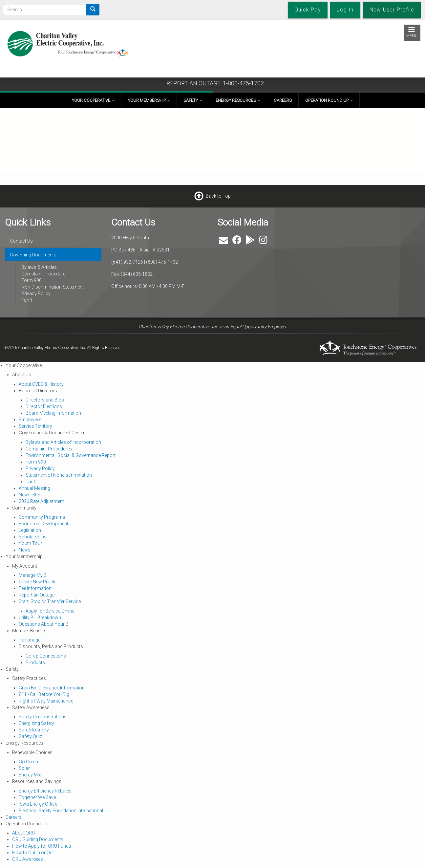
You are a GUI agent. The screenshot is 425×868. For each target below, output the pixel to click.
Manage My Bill (34, 575)
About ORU (23, 833)
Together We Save (37, 797)
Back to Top (218, 196)
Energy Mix (30, 775)
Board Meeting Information (53, 413)
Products (35, 662)
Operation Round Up (329, 100)
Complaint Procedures (49, 449)
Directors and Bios (45, 400)
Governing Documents (33, 255)
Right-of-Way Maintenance (46, 701)
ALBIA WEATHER (372, 241)
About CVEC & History (41, 384)
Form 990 (32, 280)
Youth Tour (30, 543)
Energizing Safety (36, 723)
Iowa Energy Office (38, 804)
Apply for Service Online (50, 611)
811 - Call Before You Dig (44, 694)
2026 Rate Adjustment (41, 501)
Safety (193, 100)
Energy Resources (238, 100)
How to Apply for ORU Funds (42, 846)
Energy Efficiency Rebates (45, 791)
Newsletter (30, 495)
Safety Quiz (30, 736)
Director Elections (44, 406)
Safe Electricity (34, 730)
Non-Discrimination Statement (53, 287)
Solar (24, 768)
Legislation (30, 530)
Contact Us (21, 241)
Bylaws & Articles (39, 267)
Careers (283, 100)
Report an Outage (37, 595)
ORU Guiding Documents (38, 839)
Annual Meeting (34, 488)
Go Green (28, 762)
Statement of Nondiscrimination (59, 475)
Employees (30, 420)
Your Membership (149, 100)
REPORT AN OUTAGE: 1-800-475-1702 (215, 83)
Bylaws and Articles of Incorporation (63, 442)
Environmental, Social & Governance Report (71, 455)
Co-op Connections (46, 656)
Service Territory (35, 426)
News (25, 550)
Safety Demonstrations (43, 717)
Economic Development (43, 524)
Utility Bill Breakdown (40, 618)
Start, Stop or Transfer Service (50, 601)
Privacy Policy (36, 293)
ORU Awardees (28, 859)
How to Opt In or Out (33, 853)
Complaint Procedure (43, 274)
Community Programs (42, 517)
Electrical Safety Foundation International (61, 811)
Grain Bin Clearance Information (52, 688)
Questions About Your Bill (45, 624)
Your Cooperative (93, 100)
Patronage (30, 640)
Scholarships (33, 537)
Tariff (27, 300)
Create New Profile (37, 582)
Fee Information (35, 588)
